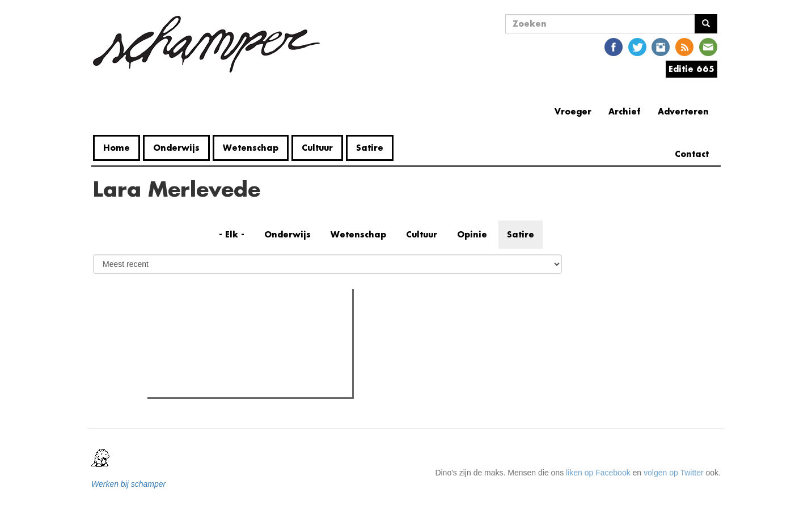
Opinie (472, 234)
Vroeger (573, 111)
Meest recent (247, 323)
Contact (692, 154)
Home (117, 148)
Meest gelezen (185, 322)
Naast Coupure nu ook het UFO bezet (236, 385)
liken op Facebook (598, 473)
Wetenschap (251, 148)
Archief (625, 111)
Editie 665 (692, 69)
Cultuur (317, 148)
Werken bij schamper (128, 484)
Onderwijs (176, 148)
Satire (370, 148)
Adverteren (683, 111)
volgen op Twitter (674, 473)
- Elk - (232, 234)
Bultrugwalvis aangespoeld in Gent (231, 346)
